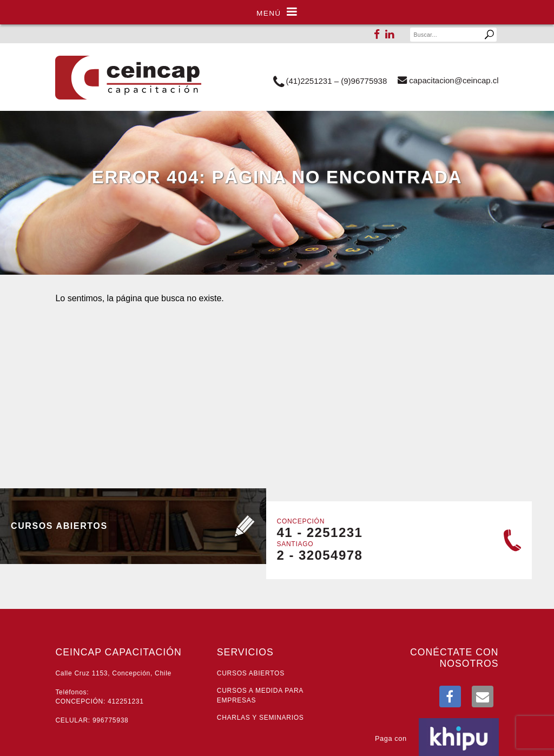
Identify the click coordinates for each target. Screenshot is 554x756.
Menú (277, 12)
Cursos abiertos (251, 673)
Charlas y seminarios (260, 718)
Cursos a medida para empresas (260, 695)
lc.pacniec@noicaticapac (448, 80)
